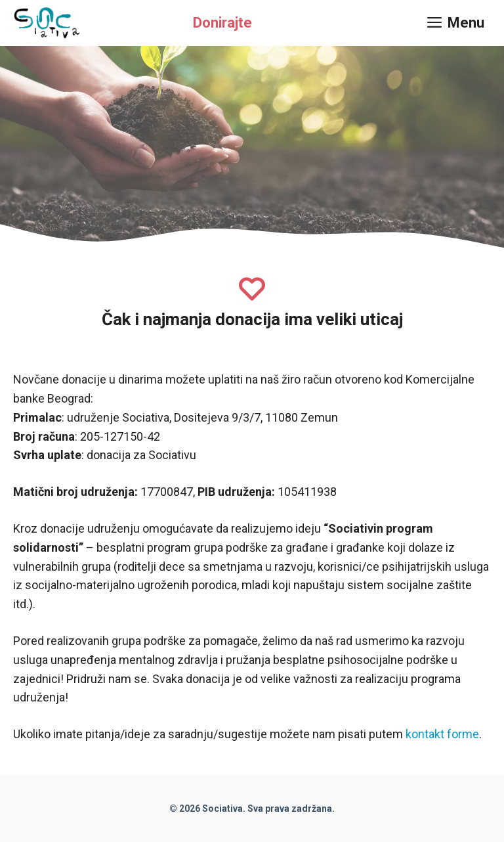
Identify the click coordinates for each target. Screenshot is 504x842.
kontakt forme (442, 734)
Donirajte (222, 23)
